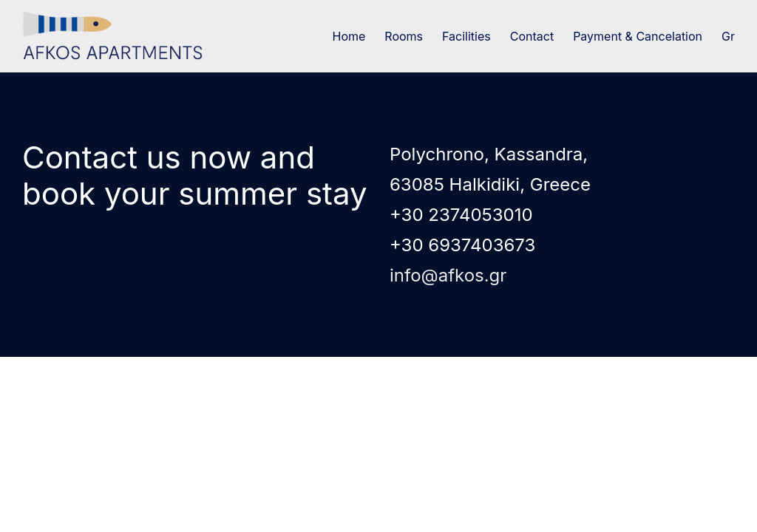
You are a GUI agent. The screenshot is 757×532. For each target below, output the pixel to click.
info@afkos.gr (448, 275)
